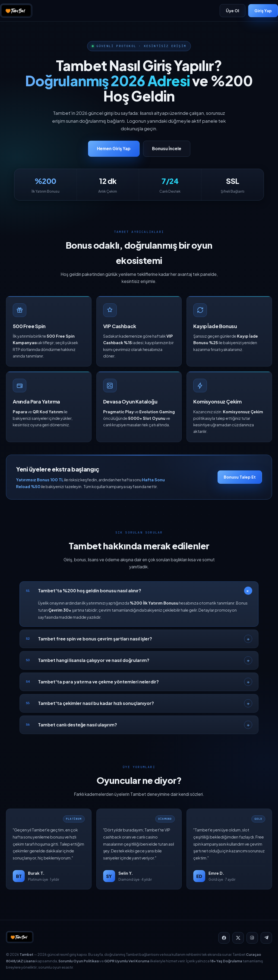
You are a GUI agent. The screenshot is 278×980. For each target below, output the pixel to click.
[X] (238, 938)
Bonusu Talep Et (240, 480)
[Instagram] (252, 938)
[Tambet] (16, 11)
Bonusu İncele (167, 148)
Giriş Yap (263, 11)
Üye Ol (233, 11)
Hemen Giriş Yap (114, 148)
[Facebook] (224, 938)
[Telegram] (266, 938)
